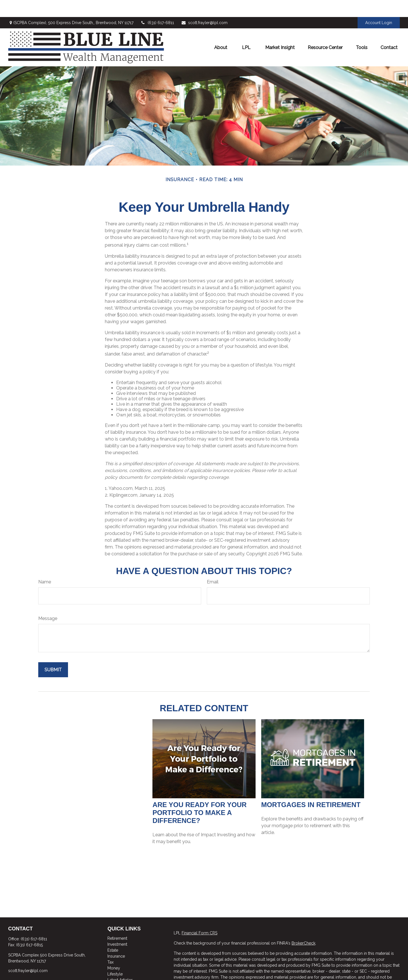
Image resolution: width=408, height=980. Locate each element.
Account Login (379, 6)
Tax (110, 945)
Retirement (117, 921)
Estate (113, 933)
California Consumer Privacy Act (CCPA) (361, 976)
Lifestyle (115, 957)
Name (45, 565)
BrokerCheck (303, 926)
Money (114, 951)
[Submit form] (53, 653)
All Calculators (121, 975)
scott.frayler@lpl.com (204, 6)
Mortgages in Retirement (311, 788)
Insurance (116, 939)
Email (213, 565)
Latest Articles (120, 963)
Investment (117, 927)
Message (48, 601)
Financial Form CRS (199, 916)
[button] (221, 30)
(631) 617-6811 (157, 6)
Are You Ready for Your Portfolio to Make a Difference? (199, 796)
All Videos (117, 969)
